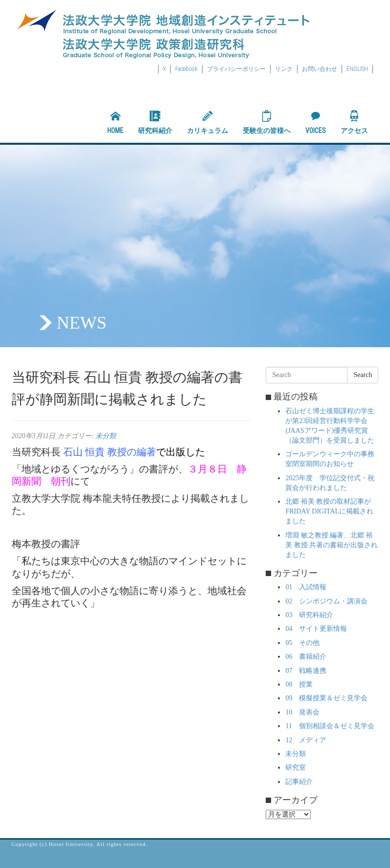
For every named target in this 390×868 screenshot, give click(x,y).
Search (363, 375)
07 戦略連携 (306, 671)
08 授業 (299, 684)
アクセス (354, 122)
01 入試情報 (306, 587)
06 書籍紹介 (306, 657)
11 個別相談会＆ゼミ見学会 (330, 726)
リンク (284, 69)
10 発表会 (302, 712)
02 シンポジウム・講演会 (326, 601)
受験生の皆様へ (267, 122)
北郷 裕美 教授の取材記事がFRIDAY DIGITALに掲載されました (329, 511)
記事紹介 (299, 782)
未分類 (106, 436)
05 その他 (302, 643)
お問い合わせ (320, 69)
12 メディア (306, 740)
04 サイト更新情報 (316, 629)
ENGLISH (357, 69)
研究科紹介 (155, 122)
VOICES (316, 122)
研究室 (296, 768)
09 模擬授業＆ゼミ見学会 (326, 698)
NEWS (82, 323)
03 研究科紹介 (309, 615)
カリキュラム (207, 122)
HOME (115, 122)
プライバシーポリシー (236, 69)
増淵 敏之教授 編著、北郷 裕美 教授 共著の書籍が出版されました (332, 545)
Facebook (186, 69)
